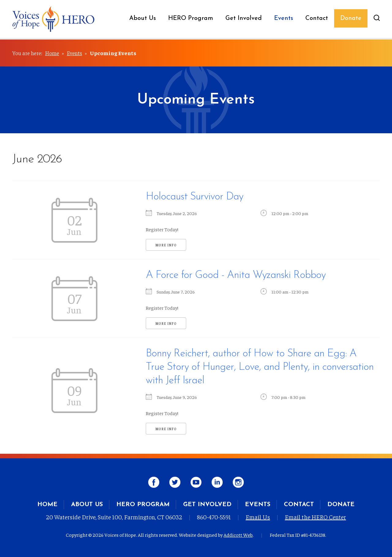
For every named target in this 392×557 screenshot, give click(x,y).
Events (284, 18)
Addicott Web (238, 535)
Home (52, 53)
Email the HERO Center (315, 517)
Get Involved (244, 18)
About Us (143, 18)
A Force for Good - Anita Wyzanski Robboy (236, 275)
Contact (317, 18)
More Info (166, 245)
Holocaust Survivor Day (194, 197)
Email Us (258, 517)
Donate (351, 18)
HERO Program (191, 18)
